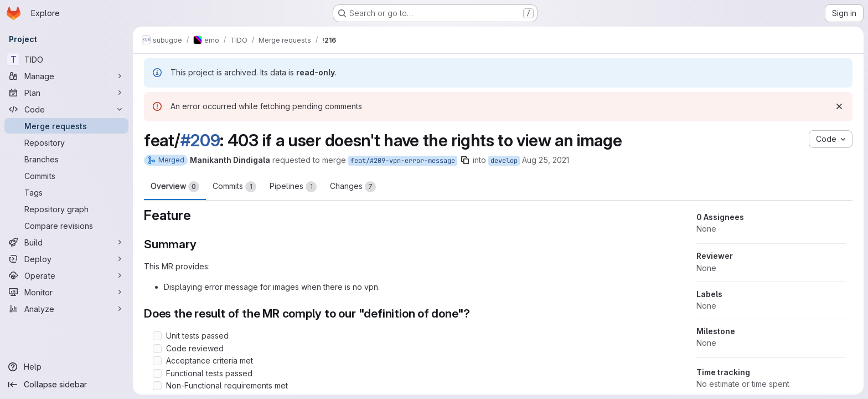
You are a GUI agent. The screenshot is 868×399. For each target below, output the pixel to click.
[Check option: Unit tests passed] (157, 336)
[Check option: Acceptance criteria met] (157, 361)
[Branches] (66, 159)
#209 (200, 140)
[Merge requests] (66, 126)
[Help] (66, 367)
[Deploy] (66, 259)
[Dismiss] (839, 106)
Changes (353, 187)
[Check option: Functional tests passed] (157, 374)
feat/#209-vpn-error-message (403, 161)
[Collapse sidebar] (66, 385)
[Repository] (66, 142)
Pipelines (293, 187)
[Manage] (66, 76)
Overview (175, 187)
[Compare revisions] (66, 226)
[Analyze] (66, 309)
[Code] (66, 109)
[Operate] (66, 275)
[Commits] (66, 176)
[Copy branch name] (465, 160)
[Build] (66, 242)
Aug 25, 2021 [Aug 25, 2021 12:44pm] (546, 160)
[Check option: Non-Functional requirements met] (157, 386)
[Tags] (66, 192)
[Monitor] (66, 292)
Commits (234, 187)
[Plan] (66, 93)
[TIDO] (66, 59)
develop (504, 161)
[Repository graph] (66, 209)
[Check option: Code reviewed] (157, 349)
